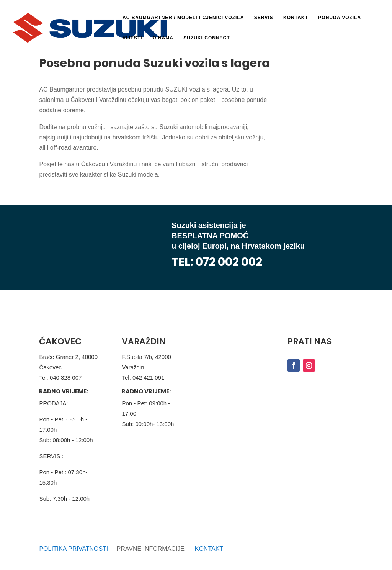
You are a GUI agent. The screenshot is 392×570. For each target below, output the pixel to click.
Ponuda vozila (340, 18)
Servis (264, 18)
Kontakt (296, 18)
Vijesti (132, 38)
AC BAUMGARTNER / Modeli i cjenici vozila (183, 18)
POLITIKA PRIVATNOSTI (73, 549)
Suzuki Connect (207, 38)
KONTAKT (209, 549)
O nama (163, 38)
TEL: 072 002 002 (217, 262)
